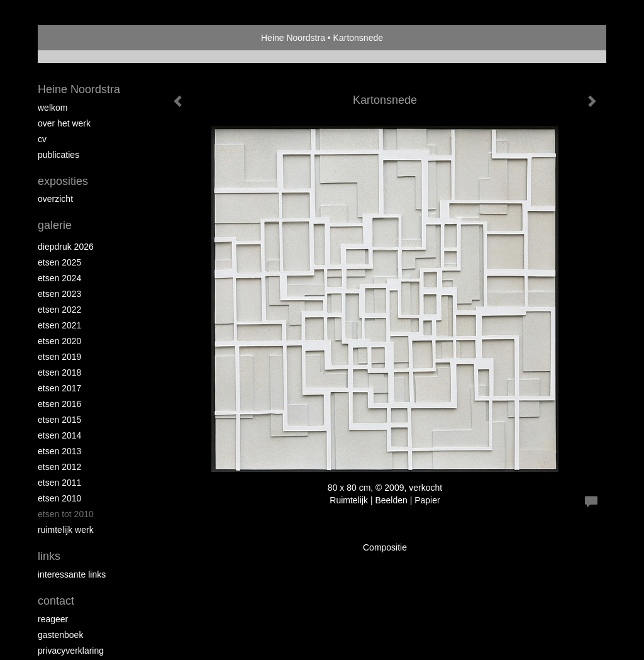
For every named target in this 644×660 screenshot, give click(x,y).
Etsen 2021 (59, 325)
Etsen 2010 (59, 498)
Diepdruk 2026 (66, 247)
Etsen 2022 (59, 310)
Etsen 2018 (59, 372)
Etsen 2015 (59, 420)
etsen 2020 (59, 341)
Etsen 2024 (59, 278)
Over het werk (64, 123)
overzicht (55, 199)
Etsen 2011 (59, 483)
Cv (42, 139)
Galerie (55, 225)
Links (49, 556)
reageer (53, 619)
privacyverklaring (71, 651)
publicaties (58, 155)
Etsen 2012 (59, 467)
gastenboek (60, 635)
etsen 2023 (59, 294)
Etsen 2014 (59, 435)
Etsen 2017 (59, 388)
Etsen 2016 (59, 404)
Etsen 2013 (59, 451)
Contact (56, 601)
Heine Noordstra (293, 38)
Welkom (53, 108)
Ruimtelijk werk (66, 530)
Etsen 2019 (59, 357)
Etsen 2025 (59, 262)
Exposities (63, 181)
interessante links (72, 574)
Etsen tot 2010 (66, 514)
